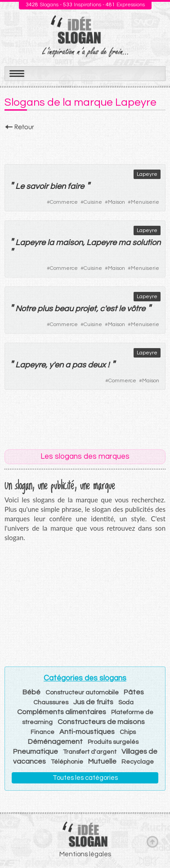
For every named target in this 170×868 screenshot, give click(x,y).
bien (58, 186)
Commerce (64, 202)
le (122, 309)
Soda (126, 702)
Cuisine (93, 202)
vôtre (136, 309)
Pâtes (134, 692)
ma (124, 243)
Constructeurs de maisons (101, 722)
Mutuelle (102, 761)
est (111, 309)
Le (20, 186)
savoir (37, 186)
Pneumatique (36, 752)
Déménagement (55, 742)
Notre (25, 309)
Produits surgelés (113, 742)
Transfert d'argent (90, 752)
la (51, 243)
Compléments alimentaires (62, 712)
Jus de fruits (93, 702)
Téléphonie (67, 762)
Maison (116, 202)
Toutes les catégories (85, 778)
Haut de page (152, 841)
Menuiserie (145, 202)
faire (76, 186)
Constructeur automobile (82, 693)
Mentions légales (85, 854)
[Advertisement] (85, 145)
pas (79, 365)
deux (97, 365)
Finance (42, 732)
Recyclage (138, 762)
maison (69, 243)
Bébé (31, 692)
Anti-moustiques (87, 732)
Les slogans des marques (85, 456)
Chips (128, 732)
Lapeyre (147, 174)
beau (64, 309)
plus (45, 309)
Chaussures (51, 702)
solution (146, 243)
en (59, 365)
